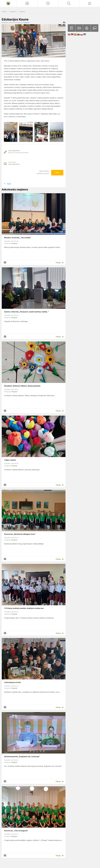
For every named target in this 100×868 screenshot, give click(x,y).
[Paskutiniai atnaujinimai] (48, 3)
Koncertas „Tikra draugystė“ (16, 831)
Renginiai (22, 12)
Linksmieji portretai (12, 682)
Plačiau (58, 263)
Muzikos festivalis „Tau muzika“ (18, 238)
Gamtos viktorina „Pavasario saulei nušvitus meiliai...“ (27, 312)
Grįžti (9, 184)
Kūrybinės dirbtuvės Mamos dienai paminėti (22, 386)
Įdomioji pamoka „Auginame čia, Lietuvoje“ (22, 757)
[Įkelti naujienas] (27, 3)
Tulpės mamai (10, 460)
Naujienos (13, 12)
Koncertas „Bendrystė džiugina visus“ (20, 534)
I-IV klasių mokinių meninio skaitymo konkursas (24, 608)
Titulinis (4, 12)
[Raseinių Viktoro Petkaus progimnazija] (8, 3)
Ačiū (57, 173)
